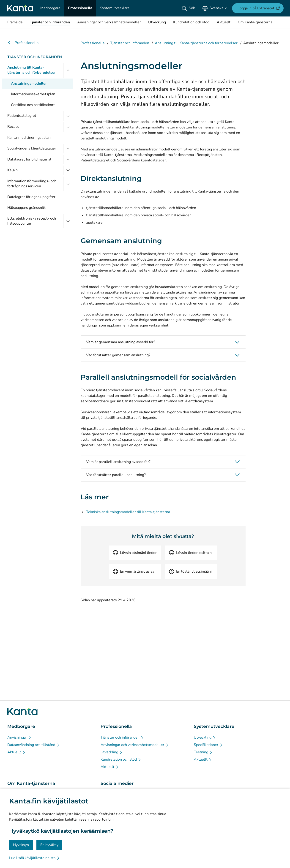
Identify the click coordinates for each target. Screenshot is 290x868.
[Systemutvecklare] (115, 8)
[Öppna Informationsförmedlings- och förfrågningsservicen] (68, 184)
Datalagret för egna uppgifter (31, 197)
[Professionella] (80, 8)
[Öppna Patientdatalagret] (68, 116)
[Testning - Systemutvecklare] (203, 752)
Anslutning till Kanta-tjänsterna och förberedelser (31, 70)
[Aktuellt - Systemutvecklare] (203, 759)
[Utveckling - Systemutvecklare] (205, 737)
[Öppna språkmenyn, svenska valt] (214, 8)
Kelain (12, 170)
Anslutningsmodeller (29, 84)
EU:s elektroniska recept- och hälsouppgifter (32, 221)
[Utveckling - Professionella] (112, 752)
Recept (13, 127)
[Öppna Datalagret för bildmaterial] (68, 160)
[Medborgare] (50, 8)
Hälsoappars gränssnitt (26, 208)
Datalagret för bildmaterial (29, 159)
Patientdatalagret (22, 116)
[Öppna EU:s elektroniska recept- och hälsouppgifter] (68, 221)
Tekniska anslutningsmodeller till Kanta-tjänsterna (128, 512)
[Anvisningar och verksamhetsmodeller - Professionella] (135, 745)
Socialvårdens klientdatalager (32, 148)
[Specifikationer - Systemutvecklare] (208, 745)
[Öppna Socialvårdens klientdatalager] (68, 149)
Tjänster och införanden (35, 57)
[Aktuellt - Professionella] (110, 767)
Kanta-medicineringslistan (29, 138)
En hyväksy (49, 845)
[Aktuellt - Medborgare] (16, 752)
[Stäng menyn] (68, 70)
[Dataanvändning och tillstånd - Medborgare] (34, 745)
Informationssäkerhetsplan (33, 94)
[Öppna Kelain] (68, 170)
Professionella (23, 43)
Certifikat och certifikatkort (33, 105)
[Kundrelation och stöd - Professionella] (121, 759)
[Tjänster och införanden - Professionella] (122, 737)
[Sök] (189, 8)
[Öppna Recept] (68, 127)
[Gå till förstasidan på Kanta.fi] (22, 712)
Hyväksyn (21, 845)
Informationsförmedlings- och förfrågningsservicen (32, 184)
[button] (163, 342)
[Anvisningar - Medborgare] (19, 737)
